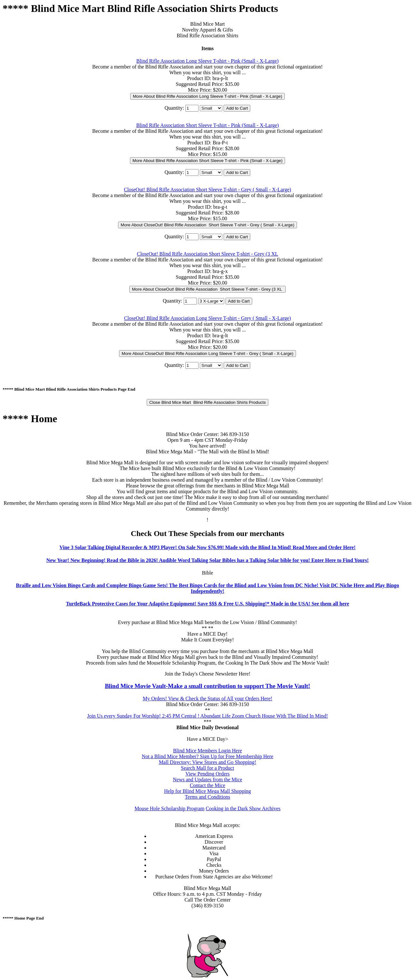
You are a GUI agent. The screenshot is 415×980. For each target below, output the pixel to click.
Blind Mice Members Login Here (207, 751)
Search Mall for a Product (207, 768)
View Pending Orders (207, 774)
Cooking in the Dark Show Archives (243, 808)
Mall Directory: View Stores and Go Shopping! (208, 762)
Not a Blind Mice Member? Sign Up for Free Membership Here (208, 756)
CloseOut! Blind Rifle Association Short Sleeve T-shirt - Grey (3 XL (207, 254)
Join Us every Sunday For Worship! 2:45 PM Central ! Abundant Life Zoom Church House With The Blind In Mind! (208, 716)
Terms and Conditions (207, 797)
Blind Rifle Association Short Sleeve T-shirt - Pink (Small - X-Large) (207, 125)
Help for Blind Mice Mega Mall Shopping (207, 791)
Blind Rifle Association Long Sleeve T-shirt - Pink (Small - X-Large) (207, 61)
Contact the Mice (207, 785)
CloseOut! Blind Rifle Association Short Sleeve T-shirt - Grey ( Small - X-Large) (207, 190)
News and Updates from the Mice (207, 780)
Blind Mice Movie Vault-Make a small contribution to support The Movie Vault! (207, 686)
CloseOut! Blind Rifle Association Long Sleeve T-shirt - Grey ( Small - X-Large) (208, 318)
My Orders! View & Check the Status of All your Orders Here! (208, 699)
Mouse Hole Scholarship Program (169, 808)
